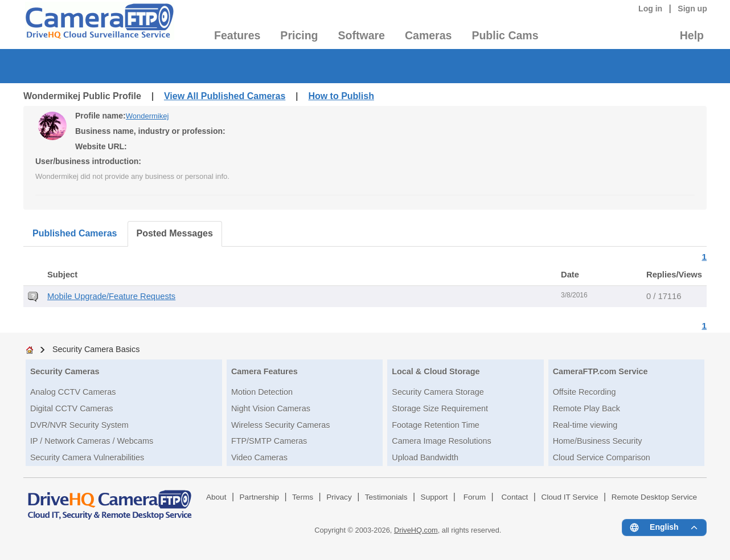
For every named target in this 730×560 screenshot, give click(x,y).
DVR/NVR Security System (79, 425)
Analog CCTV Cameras (73, 392)
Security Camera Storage (438, 392)
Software (362, 35)
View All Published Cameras (225, 96)
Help (692, 35)
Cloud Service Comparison (602, 457)
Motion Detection (262, 392)
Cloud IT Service (569, 497)
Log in (650, 9)
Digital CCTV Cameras (72, 408)
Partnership (260, 497)
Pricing (299, 35)
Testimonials (386, 497)
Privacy (339, 497)
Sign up (692, 9)
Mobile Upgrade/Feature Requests (111, 296)
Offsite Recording (585, 392)
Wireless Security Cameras (281, 425)
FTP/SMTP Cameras (269, 441)
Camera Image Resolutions (441, 441)
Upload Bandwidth (425, 457)
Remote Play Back (587, 408)
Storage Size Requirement (440, 408)
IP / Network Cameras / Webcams (92, 441)
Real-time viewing (585, 425)
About (216, 497)
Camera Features (264, 371)
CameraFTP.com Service (600, 371)
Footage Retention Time (436, 425)
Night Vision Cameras (271, 408)
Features (237, 35)
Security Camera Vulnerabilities (87, 457)
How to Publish (341, 96)
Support (434, 497)
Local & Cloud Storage (436, 371)
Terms (303, 497)
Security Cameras (65, 371)
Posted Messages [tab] (175, 233)
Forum (475, 497)
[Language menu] (664, 528)
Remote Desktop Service (654, 497)
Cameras (428, 35)
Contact (515, 497)
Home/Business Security (598, 441)
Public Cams (505, 35)
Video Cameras (259, 457)
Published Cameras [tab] (75, 233)
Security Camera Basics (96, 349)
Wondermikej (147, 116)
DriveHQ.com (416, 530)
